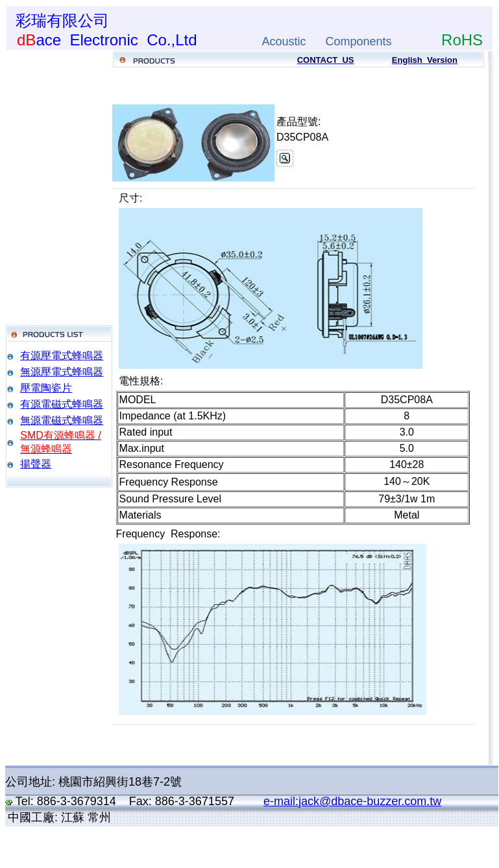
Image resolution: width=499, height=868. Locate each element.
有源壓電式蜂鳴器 (62, 356)
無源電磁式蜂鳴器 (62, 420)
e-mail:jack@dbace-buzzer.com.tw (352, 801)
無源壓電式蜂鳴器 (62, 372)
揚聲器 (36, 464)
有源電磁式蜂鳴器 (62, 404)
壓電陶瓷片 (46, 388)
